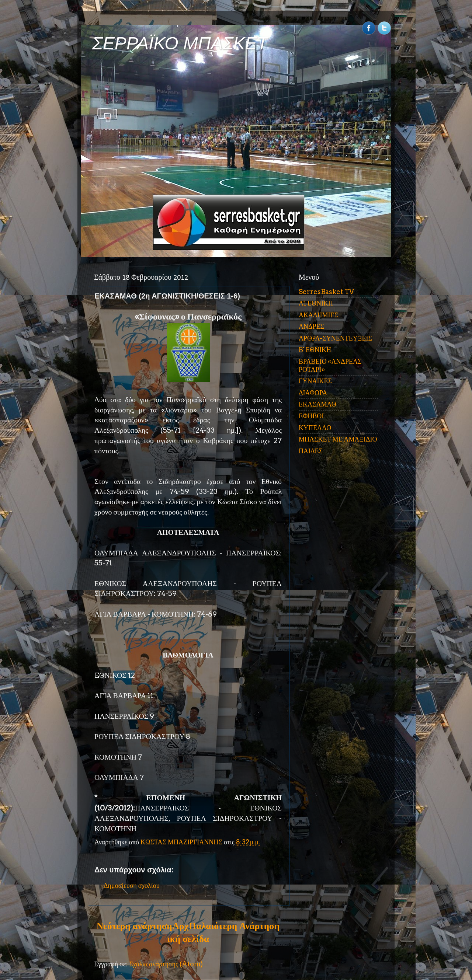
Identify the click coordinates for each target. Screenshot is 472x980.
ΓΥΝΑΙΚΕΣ (315, 381)
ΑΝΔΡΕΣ (311, 326)
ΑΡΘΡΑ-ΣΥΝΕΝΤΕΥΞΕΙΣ (335, 338)
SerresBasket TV (326, 292)
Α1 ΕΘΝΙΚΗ (316, 303)
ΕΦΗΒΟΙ (311, 416)
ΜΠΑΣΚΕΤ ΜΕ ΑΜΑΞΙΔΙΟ (338, 439)
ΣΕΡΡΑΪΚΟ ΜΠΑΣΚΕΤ (180, 43)
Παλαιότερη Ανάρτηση (234, 926)
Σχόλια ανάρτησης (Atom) (166, 964)
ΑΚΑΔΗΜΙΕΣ (318, 315)
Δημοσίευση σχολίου (132, 885)
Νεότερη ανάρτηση (134, 926)
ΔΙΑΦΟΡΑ (313, 393)
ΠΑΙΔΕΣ (311, 451)
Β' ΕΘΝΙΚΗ (315, 350)
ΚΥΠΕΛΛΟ (315, 428)
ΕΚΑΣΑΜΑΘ (317, 404)
